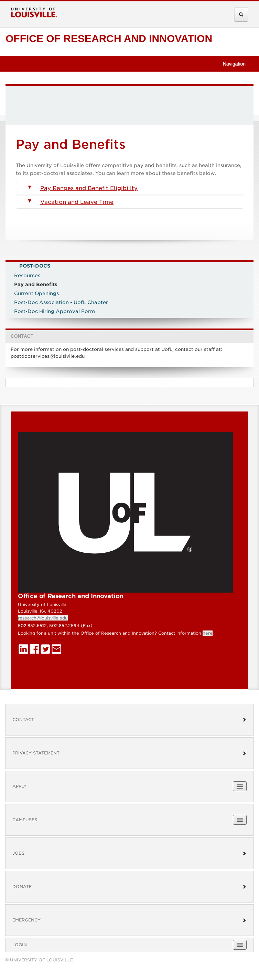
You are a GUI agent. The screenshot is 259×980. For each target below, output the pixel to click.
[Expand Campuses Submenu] (240, 820)
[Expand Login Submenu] (240, 945)
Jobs (129, 853)
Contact (129, 720)
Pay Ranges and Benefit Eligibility (83, 188)
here (208, 633)
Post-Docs (35, 266)
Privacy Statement (129, 753)
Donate (129, 887)
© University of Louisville (39, 960)
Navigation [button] (237, 64)
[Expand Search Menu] (241, 14)
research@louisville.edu (43, 618)
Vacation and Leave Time (71, 202)
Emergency (129, 920)
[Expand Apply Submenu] (240, 786)
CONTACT (22, 336)
